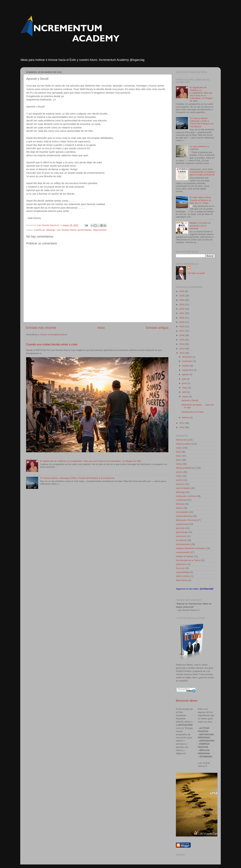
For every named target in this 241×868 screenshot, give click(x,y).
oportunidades (85, 230)
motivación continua (186, 496)
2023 (182, 305)
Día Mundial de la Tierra (188, 560)
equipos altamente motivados (191, 548)
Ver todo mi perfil (196, 273)
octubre (186, 366)
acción (179, 472)
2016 (182, 335)
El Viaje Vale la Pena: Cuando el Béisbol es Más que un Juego (200, 200)
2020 (182, 318)
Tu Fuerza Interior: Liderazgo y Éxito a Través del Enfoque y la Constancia (77, 478)
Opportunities (100, 230)
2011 (182, 423)
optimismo (181, 564)
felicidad (180, 504)
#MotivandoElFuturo (186, 468)
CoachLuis (39, 230)
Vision (179, 476)
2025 (182, 296)
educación (181, 536)
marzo (186, 397)
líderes (179, 508)
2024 (182, 300)
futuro (179, 456)
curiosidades (182, 512)
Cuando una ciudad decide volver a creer (52, 344)
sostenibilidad (183, 572)
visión (179, 448)
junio (185, 383)
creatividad (181, 500)
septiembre (188, 370)
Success (180, 568)
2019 (182, 322)
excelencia (181, 540)
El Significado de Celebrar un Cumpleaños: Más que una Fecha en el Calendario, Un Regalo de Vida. (91, 461)
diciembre (187, 357)
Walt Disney (182, 580)
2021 (182, 313)
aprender (180, 528)
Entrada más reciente (41, 328)
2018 (182, 326)
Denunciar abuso (187, 701)
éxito (178, 452)
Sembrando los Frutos (193, 412)
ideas (179, 460)
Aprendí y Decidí (190, 400)
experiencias (182, 524)
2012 (182, 353)
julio (184, 379)
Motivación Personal (186, 520)
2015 (182, 340)
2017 (182, 331)
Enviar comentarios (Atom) (54, 335)
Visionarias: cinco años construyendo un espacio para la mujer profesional (202, 172)
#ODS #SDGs (183, 576)
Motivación (181, 440)
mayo (185, 388)
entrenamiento (183, 544)
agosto (186, 374)
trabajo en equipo (185, 556)
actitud (179, 480)
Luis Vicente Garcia (66, 230)
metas (179, 464)
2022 (182, 309)
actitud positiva (183, 444)
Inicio (101, 328)
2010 (182, 427)
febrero (186, 417)
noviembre (188, 361)
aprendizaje (182, 532)
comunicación (183, 552)
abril (185, 392)
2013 (182, 349)
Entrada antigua (157, 328)
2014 (182, 344)
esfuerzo (180, 484)
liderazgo (51, 230)
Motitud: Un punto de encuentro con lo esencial (200, 226)
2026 (182, 291)
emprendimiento (184, 516)
